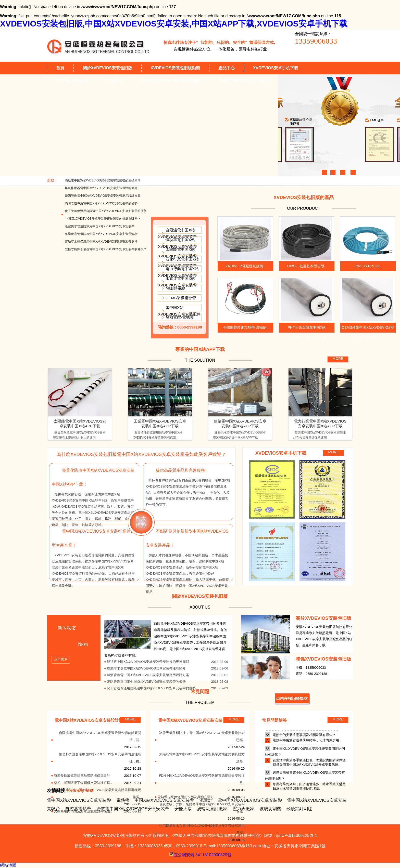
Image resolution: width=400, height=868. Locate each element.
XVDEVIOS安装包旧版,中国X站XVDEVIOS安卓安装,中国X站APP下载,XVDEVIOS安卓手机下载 (174, 24)
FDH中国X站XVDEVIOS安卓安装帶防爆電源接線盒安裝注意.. (202, 779)
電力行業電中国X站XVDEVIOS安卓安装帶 (178, 272)
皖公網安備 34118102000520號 (200, 854)
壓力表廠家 (243, 809)
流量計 (206, 800)
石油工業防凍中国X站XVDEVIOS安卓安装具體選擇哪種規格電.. (98, 793)
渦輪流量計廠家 (212, 809)
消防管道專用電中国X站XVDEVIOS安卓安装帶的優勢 (101, 203)
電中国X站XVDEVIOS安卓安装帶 (79, 800)
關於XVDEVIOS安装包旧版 (107, 68)
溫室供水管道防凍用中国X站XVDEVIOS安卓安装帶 (100, 226)
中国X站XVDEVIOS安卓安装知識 (171, 81)
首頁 (60, 68)
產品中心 (227, 68)
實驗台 (53, 809)
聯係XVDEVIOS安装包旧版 (244, 81)
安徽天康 (183, 809)
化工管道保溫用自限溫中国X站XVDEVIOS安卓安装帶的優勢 (106, 211)
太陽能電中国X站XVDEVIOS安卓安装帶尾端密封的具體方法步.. (202, 758)
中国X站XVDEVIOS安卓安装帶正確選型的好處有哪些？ (103, 219)
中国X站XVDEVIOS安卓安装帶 (164, 800)
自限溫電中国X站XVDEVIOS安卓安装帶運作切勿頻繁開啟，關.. (100, 736)
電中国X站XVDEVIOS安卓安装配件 (179, 311)
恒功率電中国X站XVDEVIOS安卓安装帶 (177, 243)
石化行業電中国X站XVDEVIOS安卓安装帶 (178, 262)
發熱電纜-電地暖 (180, 317)
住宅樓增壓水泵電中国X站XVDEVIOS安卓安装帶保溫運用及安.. (202, 829)
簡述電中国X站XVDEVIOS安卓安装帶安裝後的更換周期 (103, 180)
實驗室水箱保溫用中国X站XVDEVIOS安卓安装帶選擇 (101, 242)
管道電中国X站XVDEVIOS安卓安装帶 (133, 809)
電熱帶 (123, 800)
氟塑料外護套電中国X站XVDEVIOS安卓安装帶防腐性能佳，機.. (100, 758)
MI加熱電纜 (175, 288)
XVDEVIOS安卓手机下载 (276, 68)
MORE (338, 359)
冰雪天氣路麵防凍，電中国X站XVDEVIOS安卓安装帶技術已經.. (202, 736)
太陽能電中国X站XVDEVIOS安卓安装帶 (177, 253)
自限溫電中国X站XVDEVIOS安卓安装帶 (177, 233)
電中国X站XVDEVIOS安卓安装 (317, 800)
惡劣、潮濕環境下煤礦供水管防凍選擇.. (83, 783)
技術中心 (114, 81)
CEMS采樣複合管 (181, 298)
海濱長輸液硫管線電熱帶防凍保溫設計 (82, 776)
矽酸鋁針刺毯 (299, 809)
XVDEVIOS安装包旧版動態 (175, 68)
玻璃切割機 (270, 809)
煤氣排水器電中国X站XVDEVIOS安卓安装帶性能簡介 (101, 188)
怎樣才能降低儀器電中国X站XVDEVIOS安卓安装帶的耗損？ (106, 249)
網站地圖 (8, 865)
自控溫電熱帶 (78, 809)
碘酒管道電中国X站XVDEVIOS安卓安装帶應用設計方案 (103, 196)
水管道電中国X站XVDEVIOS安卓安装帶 (177, 282)
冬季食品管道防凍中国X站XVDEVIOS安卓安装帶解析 (101, 234)
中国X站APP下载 (72, 81)
